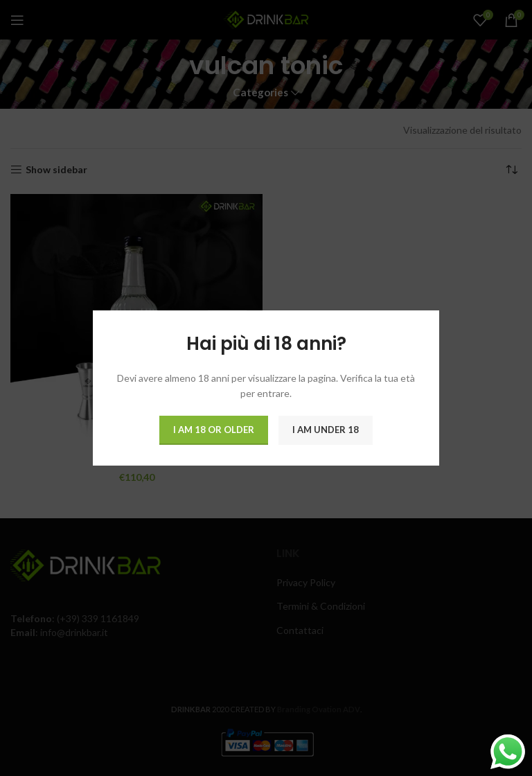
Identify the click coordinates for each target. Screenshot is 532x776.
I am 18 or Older (214, 430)
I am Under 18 (326, 430)
